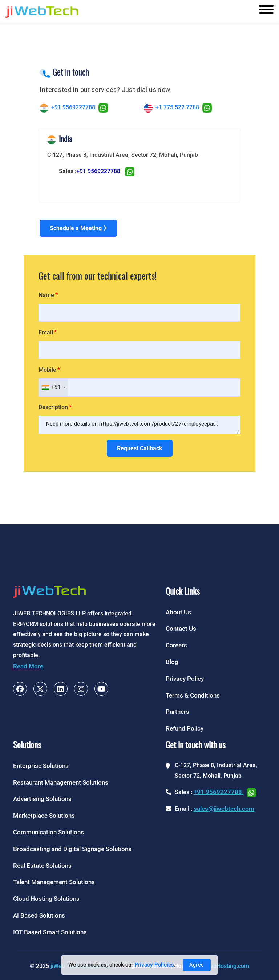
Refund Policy (185, 728)
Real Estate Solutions (42, 866)
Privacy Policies (154, 965)
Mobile (47, 370)
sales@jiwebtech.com (224, 809)
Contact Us (181, 629)
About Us (178, 612)
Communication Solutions (48, 832)
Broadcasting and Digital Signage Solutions (72, 849)
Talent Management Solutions (54, 882)
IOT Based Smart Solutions (50, 932)
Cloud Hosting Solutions (46, 899)
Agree (197, 965)
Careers (176, 645)
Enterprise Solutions (41, 766)
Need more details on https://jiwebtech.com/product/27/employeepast (139, 425)
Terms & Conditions (193, 695)
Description (53, 407)
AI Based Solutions (39, 915)
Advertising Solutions (42, 799)
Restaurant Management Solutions (61, 782)
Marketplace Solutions (44, 816)
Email (46, 332)
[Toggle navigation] (266, 11)
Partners (177, 712)
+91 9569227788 (73, 107)
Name (46, 295)
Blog (172, 662)
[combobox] (53, 387)
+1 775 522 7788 (177, 107)
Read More (28, 666)
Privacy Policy (185, 679)
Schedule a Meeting (78, 228)
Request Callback (140, 448)
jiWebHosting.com (226, 966)
